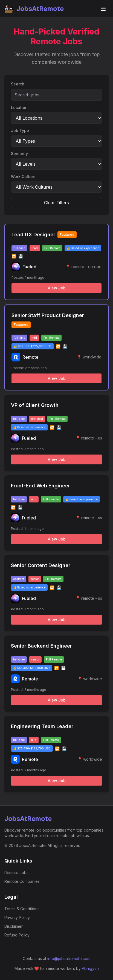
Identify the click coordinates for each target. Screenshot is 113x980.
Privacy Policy (17, 917)
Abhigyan (90, 968)
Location (19, 107)
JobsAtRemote (34, 9)
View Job (57, 288)
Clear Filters (57, 203)
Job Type (20, 130)
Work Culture (23, 176)
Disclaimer (14, 926)
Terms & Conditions (22, 909)
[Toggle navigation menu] (103, 9)
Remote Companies (22, 881)
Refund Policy (17, 935)
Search (18, 84)
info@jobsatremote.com (69, 959)
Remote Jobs (16, 873)
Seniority (19, 153)
